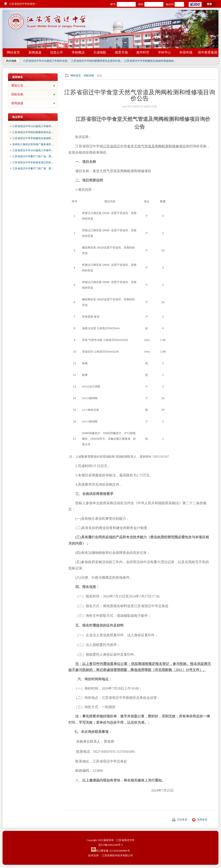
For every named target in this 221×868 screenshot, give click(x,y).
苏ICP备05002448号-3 (111, 845)
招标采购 (17, 94)
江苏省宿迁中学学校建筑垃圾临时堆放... (35, 138)
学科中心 (164, 52)
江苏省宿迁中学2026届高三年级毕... (33, 126)
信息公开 (57, 52)
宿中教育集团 (208, 52)
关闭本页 (202, 820)
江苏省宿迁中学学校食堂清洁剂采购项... (35, 162)
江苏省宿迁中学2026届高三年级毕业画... (46, 61)
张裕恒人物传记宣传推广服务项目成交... (35, 144)
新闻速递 (35, 52)
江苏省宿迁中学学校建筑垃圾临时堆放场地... (150, 61)
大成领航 (100, 52)
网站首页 (13, 52)
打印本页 (182, 820)
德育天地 (121, 52)
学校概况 (78, 52)
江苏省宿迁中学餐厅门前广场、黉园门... (35, 156)
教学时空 (143, 52)
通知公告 (17, 86)
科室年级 (186, 52)
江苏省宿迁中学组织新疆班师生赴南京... (35, 132)
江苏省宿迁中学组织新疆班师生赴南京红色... (97, 61)
